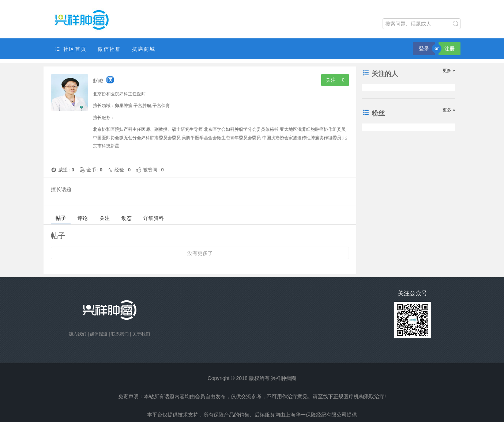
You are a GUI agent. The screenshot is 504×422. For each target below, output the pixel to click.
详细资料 (154, 218)
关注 (105, 218)
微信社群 (109, 49)
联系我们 (120, 334)
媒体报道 (99, 334)
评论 (83, 218)
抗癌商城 (144, 49)
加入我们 (78, 334)
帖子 (61, 218)
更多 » (449, 71)
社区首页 (71, 49)
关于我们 (141, 334)
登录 (424, 49)
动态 (127, 218)
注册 (450, 49)
